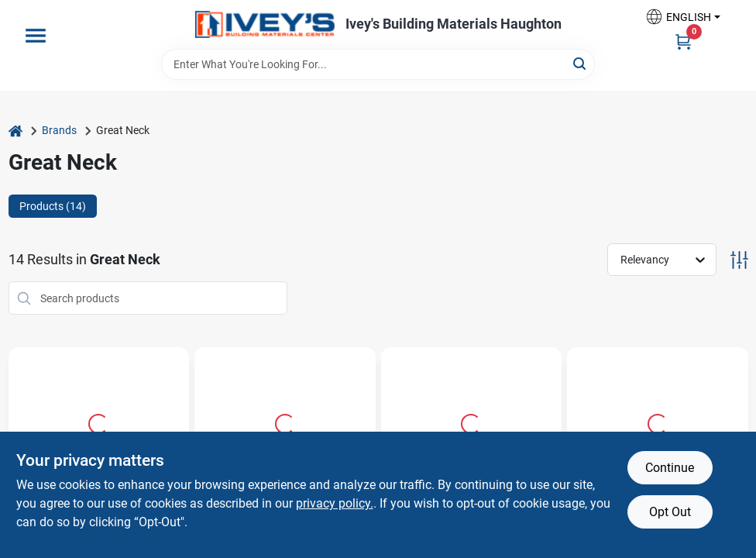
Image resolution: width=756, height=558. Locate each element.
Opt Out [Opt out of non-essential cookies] (670, 512)
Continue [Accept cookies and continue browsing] (670, 468)
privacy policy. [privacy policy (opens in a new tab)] (335, 503)
